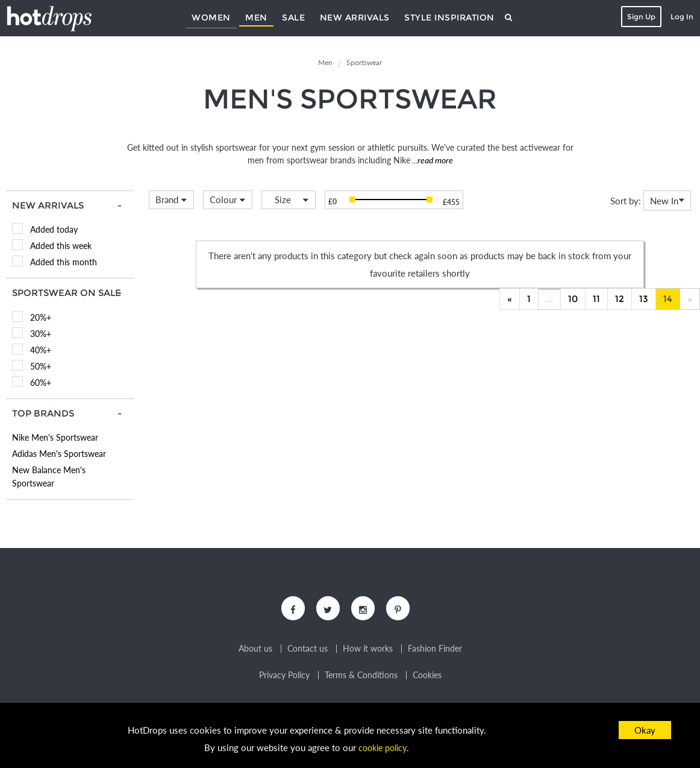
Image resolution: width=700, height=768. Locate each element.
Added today (54, 229)
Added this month (64, 262)
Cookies (427, 678)
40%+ (41, 350)
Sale (293, 17)
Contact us (308, 652)
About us (255, 652)
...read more (432, 160)
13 (644, 299)
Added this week (61, 246)
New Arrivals (355, 17)
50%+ (41, 366)
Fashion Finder (435, 652)
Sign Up (639, 17)
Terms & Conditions (361, 678)
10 (573, 299)
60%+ (41, 382)
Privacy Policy (284, 678)
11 (596, 299)
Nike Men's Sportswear (55, 437)
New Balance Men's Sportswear (49, 477)
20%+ (41, 317)
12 (620, 299)
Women (211, 17)
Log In (680, 17)
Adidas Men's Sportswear (59, 454)
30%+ (41, 334)
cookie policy (383, 748)
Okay (645, 730)
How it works (368, 652)
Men (256, 17)
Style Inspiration (449, 17)
